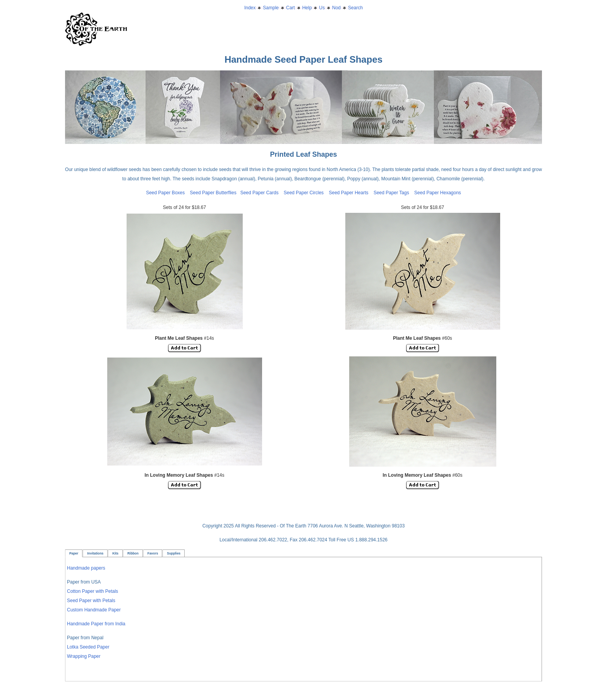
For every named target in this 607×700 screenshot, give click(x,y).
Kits (115, 553)
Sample (271, 8)
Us (322, 8)
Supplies (174, 553)
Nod (336, 8)
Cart (291, 8)
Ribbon (133, 553)
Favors (153, 553)
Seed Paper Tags (391, 193)
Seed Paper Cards (262, 193)
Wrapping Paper (84, 656)
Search (355, 8)
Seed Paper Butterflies (213, 193)
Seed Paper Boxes (165, 193)
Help (307, 8)
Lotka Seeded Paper (88, 647)
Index (250, 8)
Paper (74, 553)
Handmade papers (86, 568)
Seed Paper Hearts (348, 193)
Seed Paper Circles (304, 193)
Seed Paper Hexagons (438, 193)
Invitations (95, 553)
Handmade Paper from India (96, 624)
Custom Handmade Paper (94, 610)
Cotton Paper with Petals (93, 591)
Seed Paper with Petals (91, 601)
